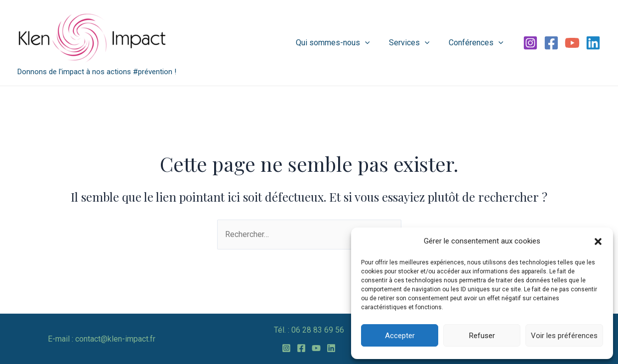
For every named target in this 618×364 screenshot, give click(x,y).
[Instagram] (530, 43)
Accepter (400, 336)
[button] (598, 242)
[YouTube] (572, 43)
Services (414, 43)
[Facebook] (551, 43)
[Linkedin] (593, 43)
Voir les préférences (564, 336)
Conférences (478, 43)
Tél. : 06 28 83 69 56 (309, 330)
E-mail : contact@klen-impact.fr (102, 339)
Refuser (482, 336)
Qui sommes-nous (341, 43)
